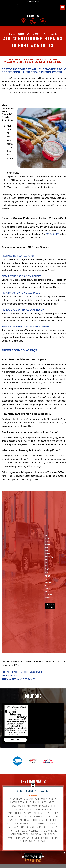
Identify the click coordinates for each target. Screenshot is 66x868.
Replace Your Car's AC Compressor (24, 321)
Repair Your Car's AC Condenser (22, 288)
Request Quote (50, 617)
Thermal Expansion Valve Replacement (25, 338)
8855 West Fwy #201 (31, 34)
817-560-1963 (15, 34)
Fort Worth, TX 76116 (48, 34)
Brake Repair (10, 687)
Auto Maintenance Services (19, 691)
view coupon (15, 751)
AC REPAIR (59, 62)
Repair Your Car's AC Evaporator (22, 305)
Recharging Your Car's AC (18, 268)
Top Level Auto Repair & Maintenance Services (27, 62)
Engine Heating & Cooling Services (23, 684)
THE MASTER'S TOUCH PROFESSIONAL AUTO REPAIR (32, 60)
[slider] (33, 807)
